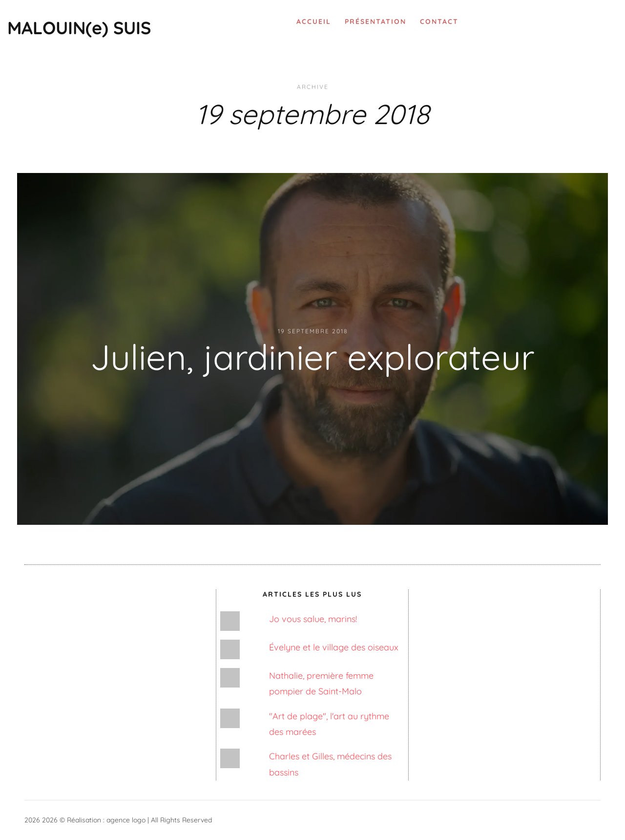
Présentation (375, 22)
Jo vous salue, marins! (313, 619)
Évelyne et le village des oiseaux (334, 647)
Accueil (314, 22)
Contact (439, 22)
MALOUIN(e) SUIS (79, 28)
